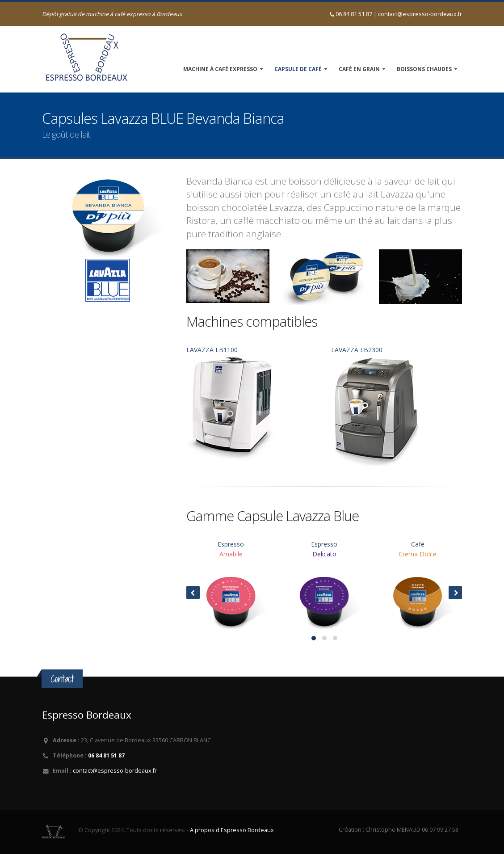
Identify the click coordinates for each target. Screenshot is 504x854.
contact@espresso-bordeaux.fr (420, 14)
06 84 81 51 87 (106, 755)
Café (418, 587)
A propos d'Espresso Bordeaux (232, 830)
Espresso (231, 587)
